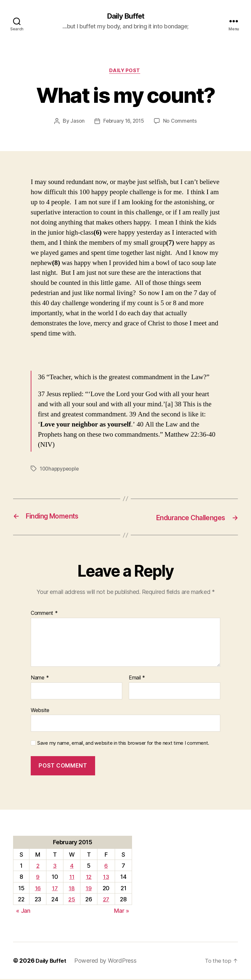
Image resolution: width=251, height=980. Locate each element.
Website (40, 711)
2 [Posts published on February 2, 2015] (38, 867)
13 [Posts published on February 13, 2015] (106, 878)
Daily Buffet (125, 16)
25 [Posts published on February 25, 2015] (72, 901)
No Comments (181, 123)
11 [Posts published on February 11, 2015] (72, 878)
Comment (44, 614)
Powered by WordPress (108, 962)
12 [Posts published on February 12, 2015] (89, 878)
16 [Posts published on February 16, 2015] (38, 889)
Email (137, 679)
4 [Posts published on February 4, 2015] (72, 867)
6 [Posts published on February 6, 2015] (106, 867)
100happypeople (61, 470)
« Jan (23, 912)
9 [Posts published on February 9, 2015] (38, 878)
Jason (76, 123)
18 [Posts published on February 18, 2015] (72, 889)
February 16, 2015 (123, 123)
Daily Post (126, 72)
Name (40, 679)
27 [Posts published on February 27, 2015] (106, 901)
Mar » (122, 912)
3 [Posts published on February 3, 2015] (55, 867)
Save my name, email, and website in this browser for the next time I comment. (123, 744)
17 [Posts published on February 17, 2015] (55, 889)
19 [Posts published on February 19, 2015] (89, 889)
